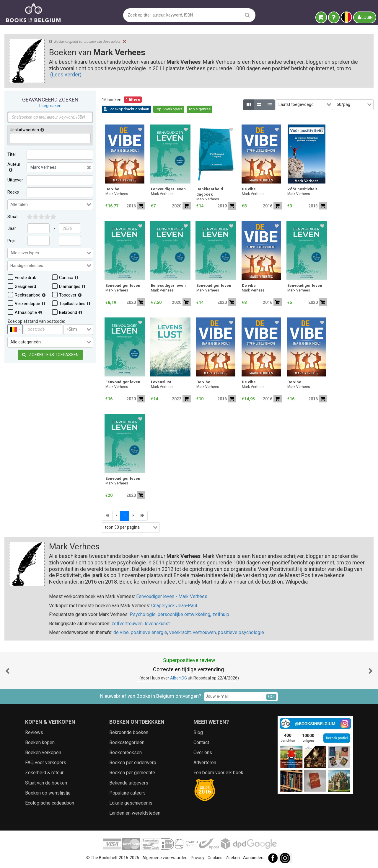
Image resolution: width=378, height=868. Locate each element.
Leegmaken (50, 106)
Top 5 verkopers (169, 109)
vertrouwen (204, 632)
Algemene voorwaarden (165, 858)
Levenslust (161, 382)
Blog (198, 732)
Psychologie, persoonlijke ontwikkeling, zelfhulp (179, 614)
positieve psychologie (241, 632)
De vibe (112, 189)
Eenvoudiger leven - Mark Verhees (172, 596)
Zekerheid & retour (44, 773)
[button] (7, 671)
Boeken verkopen (43, 752)
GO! (271, 697)
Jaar (12, 228)
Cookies (215, 858)
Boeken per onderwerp (133, 763)
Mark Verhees (117, 194)
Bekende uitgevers (129, 783)
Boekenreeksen (126, 752)
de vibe (121, 632)
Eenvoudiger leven (168, 189)
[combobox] (50, 205)
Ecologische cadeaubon (50, 803)
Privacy (198, 858)
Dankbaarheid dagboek (210, 192)
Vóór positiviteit (302, 189)
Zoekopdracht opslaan (126, 109)
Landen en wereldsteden (135, 813)
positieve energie (149, 632)
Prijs (11, 241)
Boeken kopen (40, 742)
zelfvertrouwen (127, 624)
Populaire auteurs (127, 793)
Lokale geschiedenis (131, 803)
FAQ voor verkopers (46, 763)
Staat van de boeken (46, 783)
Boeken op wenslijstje (48, 793)
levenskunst (157, 624)
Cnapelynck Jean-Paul (174, 606)
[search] (247, 15)
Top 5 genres (199, 109)
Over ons (203, 752)
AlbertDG (179, 678)
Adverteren (205, 763)
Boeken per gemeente (132, 773)
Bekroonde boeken (129, 732)
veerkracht (180, 632)
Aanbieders (254, 858)
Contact (201, 742)
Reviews (34, 732)
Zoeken (233, 858)
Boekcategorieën (127, 742)
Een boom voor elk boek (218, 773)
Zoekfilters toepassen (50, 355)
